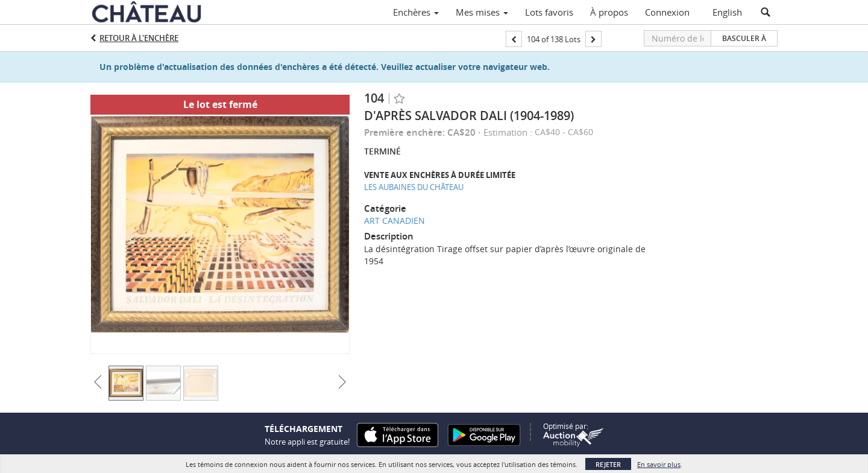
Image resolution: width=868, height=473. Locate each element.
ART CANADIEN (395, 221)
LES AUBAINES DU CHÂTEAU (414, 187)
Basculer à (744, 38)
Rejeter (608, 464)
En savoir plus (659, 464)
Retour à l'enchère (139, 38)
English (727, 12)
